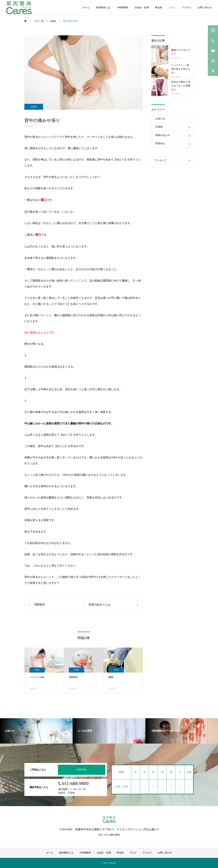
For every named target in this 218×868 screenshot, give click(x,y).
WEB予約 (81, 770)
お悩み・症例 (142, 8)
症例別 (34, 107)
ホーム (86, 8)
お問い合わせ (205, 8)
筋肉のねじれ (163, 135)
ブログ (172, 8)
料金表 (159, 8)
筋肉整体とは (103, 8)
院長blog (160, 143)
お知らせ (160, 119)
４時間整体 (122, 8)
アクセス (187, 8)
